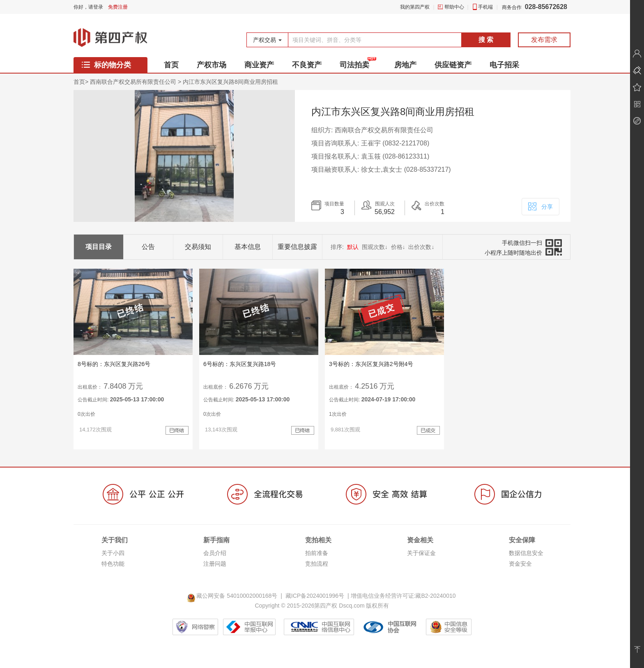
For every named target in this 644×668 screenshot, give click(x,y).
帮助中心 (454, 7)
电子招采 (504, 65)
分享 (540, 206)
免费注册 (118, 7)
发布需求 (544, 40)
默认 (353, 247)
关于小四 (113, 553)
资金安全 (520, 564)
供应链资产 (453, 65)
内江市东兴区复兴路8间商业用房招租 (230, 82)
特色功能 (113, 564)
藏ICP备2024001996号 (315, 596)
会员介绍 (215, 553)
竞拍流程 (317, 564)
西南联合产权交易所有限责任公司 (133, 82)
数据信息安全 (526, 553)
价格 (398, 247)
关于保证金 (421, 553)
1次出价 (338, 414)
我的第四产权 (415, 7)
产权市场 (212, 65)
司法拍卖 (354, 65)
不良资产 (307, 65)
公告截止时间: (121, 399)
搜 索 (486, 40)
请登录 (96, 7)
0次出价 (86, 414)
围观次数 (375, 247)
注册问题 (215, 564)
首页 (171, 65)
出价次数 (421, 247)
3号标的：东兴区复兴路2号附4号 (371, 364)
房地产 (405, 65)
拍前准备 (317, 553)
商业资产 (259, 65)
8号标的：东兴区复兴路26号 (114, 364)
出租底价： (90, 387)
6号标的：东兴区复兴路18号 (240, 364)
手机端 (485, 7)
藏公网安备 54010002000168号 (233, 596)
